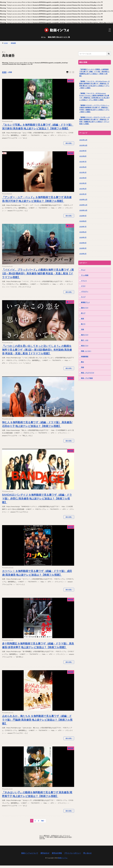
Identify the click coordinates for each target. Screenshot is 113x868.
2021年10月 (83, 145)
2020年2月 (83, 254)
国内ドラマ (85, 308)
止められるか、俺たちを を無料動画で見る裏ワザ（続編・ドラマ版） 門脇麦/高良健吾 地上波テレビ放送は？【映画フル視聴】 (37, 720)
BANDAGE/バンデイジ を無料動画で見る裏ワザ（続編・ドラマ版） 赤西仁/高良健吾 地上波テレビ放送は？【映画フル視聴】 (37, 498)
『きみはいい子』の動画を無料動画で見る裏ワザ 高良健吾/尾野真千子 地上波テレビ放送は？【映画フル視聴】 (37, 794)
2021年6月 (83, 167)
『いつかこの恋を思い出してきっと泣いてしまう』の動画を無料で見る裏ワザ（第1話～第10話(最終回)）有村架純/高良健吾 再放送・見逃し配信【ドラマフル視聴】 (37, 350)
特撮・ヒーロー (86, 351)
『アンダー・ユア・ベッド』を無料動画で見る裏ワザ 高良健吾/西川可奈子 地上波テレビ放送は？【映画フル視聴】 (37, 199)
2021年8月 (83, 156)
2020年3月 (83, 248)
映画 (72, 81)
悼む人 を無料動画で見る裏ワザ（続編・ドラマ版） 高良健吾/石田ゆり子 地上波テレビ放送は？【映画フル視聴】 (37, 424)
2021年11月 (83, 140)
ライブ (83, 297)
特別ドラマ (85, 346)
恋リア (83, 313)
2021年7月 (83, 162)
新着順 (4, 72)
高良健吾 (13, 43)
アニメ (83, 270)
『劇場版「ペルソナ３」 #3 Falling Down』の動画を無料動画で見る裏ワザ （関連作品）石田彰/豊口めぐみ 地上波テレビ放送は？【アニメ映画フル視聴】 (94, 85)
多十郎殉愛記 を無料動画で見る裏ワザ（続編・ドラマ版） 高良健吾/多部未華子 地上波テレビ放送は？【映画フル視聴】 (38, 645)
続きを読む (69, 143)
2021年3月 (83, 183)
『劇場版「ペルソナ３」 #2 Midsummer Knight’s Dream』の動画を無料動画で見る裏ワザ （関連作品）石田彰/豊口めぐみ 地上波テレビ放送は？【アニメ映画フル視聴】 (94, 97)
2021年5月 (83, 172)
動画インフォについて (30, 853)
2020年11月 (83, 205)
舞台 (82, 362)
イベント (84, 281)
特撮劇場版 (85, 356)
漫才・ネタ (85, 340)
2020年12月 (83, 200)
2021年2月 (83, 189)
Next (43, 821)
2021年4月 (83, 178)
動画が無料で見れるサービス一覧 (59, 37)
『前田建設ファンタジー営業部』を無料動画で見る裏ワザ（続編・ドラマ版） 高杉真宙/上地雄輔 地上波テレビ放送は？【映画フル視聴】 (94, 73)
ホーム (43, 37)
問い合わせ (87, 853)
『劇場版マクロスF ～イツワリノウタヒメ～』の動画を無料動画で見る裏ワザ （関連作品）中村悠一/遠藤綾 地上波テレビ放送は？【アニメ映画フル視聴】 (94, 109)
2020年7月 (83, 227)
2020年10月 (83, 210)
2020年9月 (83, 216)
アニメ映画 (85, 275)
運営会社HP (45, 853)
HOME (6, 43)
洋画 (82, 329)
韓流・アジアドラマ (88, 373)
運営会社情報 (57, 853)
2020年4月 (83, 243)
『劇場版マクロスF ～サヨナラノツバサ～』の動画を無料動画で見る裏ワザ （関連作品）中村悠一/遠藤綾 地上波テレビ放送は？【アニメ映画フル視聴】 (94, 121)
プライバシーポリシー (73, 853)
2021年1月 (83, 194)
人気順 (10, 72)
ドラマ (71, 226)
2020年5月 (83, 237)
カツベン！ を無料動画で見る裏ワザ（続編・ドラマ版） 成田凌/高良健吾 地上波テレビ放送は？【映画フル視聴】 (37, 573)
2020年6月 (83, 232)
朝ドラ (83, 324)
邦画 (82, 367)
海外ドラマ (85, 335)
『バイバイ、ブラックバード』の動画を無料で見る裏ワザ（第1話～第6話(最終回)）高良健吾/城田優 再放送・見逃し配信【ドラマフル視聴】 (38, 273)
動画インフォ (63, 858)
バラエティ (85, 291)
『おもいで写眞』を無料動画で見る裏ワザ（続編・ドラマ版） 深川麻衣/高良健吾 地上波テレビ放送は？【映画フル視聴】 (38, 126)
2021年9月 (83, 151)
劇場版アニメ (85, 302)
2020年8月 (83, 221)
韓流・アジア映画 (87, 378)
